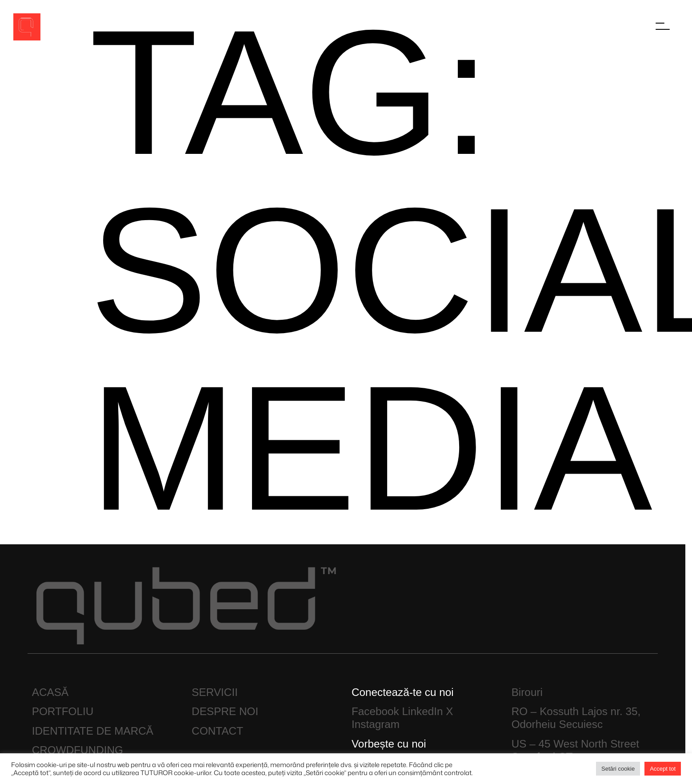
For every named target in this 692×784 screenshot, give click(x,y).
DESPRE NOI (225, 711)
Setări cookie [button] (618, 769)
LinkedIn (423, 711)
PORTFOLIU (63, 711)
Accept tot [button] (663, 769)
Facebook (375, 711)
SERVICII (215, 692)
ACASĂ (50, 692)
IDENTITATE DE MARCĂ (93, 731)
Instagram (376, 724)
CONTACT (217, 731)
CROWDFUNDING (78, 750)
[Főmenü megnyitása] (663, 26)
